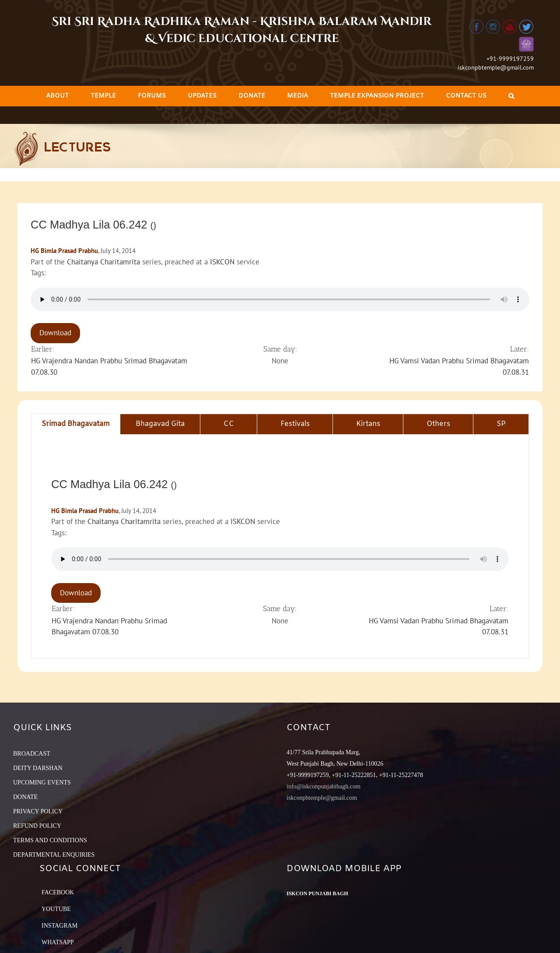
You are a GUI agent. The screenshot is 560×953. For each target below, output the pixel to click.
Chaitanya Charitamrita (103, 262)
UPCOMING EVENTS (42, 782)
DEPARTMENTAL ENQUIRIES (54, 855)
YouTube (56, 909)
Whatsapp (58, 942)
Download (55, 333)
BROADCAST (32, 754)
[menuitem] (57, 96)
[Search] (511, 96)
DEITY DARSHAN (38, 768)
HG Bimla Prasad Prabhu (64, 251)
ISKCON (222, 262)
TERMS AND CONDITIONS (50, 840)
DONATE (25, 797)
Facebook (58, 892)
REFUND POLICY (37, 826)
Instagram (59, 926)
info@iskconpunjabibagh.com (324, 786)
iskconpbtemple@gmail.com (496, 67)
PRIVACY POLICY (38, 811)
